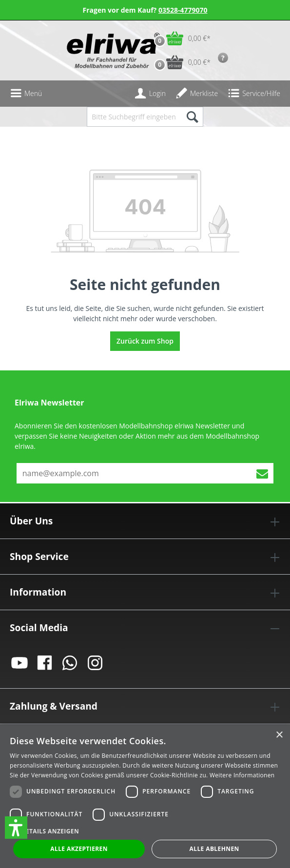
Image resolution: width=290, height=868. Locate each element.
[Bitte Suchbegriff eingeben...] (134, 117)
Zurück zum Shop (145, 341)
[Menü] (26, 94)
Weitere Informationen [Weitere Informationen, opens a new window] (242, 775)
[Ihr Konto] (150, 94)
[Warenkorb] (180, 38)
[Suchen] (192, 117)
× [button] (279, 735)
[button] (16, 828)
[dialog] (145, 796)
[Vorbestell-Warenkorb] (180, 62)
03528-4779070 (183, 10)
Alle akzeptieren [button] (79, 849)
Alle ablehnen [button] (214, 849)
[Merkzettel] (197, 94)
